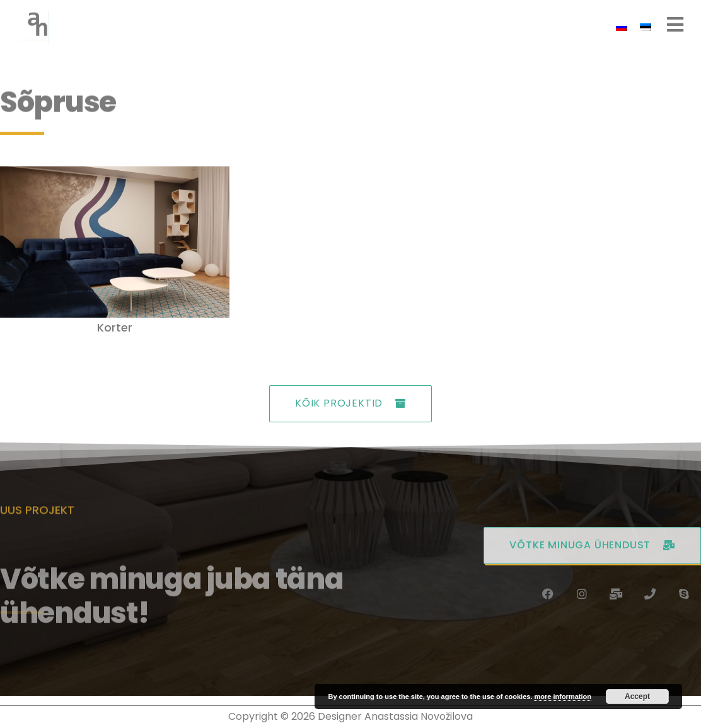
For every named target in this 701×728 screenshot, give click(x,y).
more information (562, 696)
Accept (637, 696)
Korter (115, 327)
